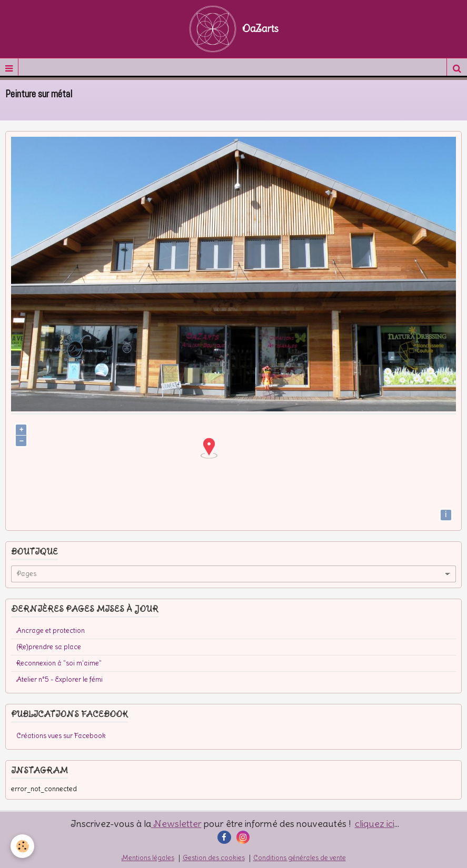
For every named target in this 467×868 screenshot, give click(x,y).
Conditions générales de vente (300, 858)
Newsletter (176, 824)
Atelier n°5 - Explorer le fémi (59, 679)
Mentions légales (148, 858)
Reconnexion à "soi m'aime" (59, 663)
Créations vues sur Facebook (61, 736)
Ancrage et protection (51, 630)
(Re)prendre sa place (49, 647)
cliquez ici (375, 824)
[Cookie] (22, 846)
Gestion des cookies (214, 858)
